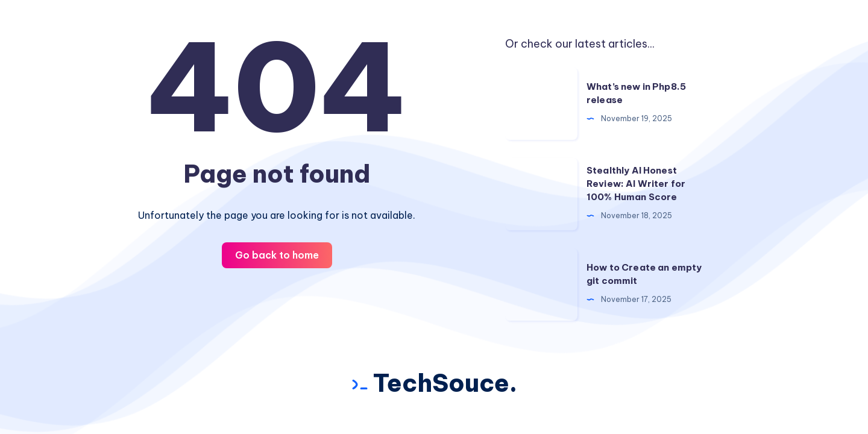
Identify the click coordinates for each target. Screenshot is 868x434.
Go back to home (277, 255)
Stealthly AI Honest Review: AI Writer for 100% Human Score (636, 184)
